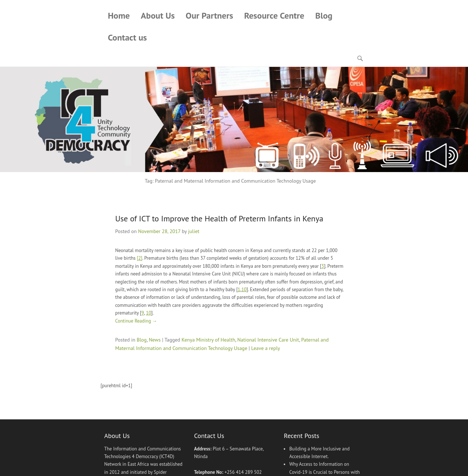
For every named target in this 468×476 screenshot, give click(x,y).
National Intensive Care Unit (268, 340)
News (155, 340)
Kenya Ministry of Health (209, 340)
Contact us (127, 37)
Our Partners (210, 16)
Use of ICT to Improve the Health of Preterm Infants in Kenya (219, 218)
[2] (139, 258)
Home (119, 16)
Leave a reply (266, 348)
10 (244, 290)
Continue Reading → (136, 321)
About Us (158, 16)
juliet (194, 231)
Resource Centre (274, 16)
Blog (324, 16)
